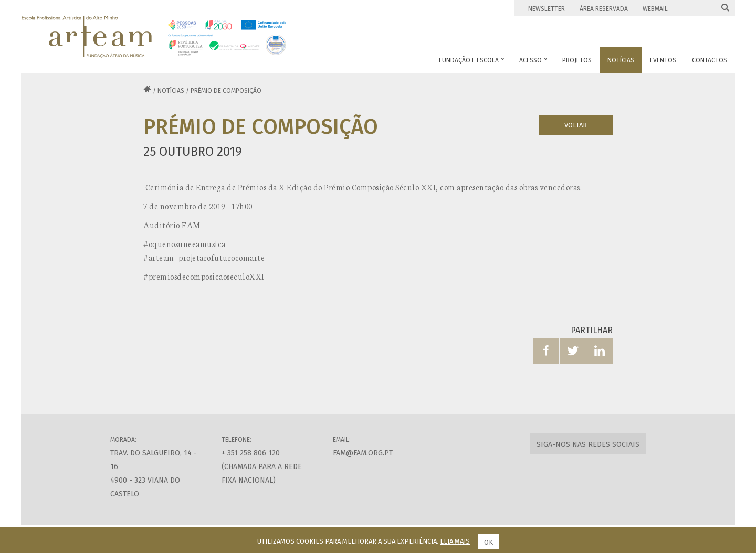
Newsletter (547, 9)
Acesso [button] (533, 60)
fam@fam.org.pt (363, 453)
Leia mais (455, 541)
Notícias (171, 91)
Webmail (655, 9)
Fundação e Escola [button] (471, 60)
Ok (489, 542)
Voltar (576, 125)
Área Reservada (604, 9)
